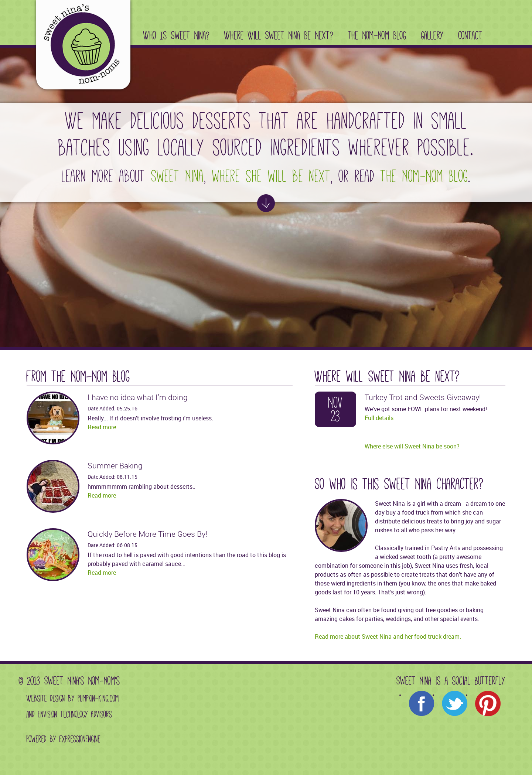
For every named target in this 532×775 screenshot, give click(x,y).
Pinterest (488, 704)
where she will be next (271, 176)
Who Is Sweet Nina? (176, 35)
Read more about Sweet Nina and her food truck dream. (388, 636)
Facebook (422, 704)
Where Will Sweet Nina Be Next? (279, 35)
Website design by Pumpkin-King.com (73, 699)
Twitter (455, 704)
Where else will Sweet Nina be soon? (412, 446)
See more (266, 203)
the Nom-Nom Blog (424, 176)
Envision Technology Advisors (75, 714)
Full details (379, 418)
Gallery (432, 35)
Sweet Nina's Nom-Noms (79, 46)
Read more (102, 427)
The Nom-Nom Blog (377, 35)
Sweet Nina (178, 176)
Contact (470, 35)
